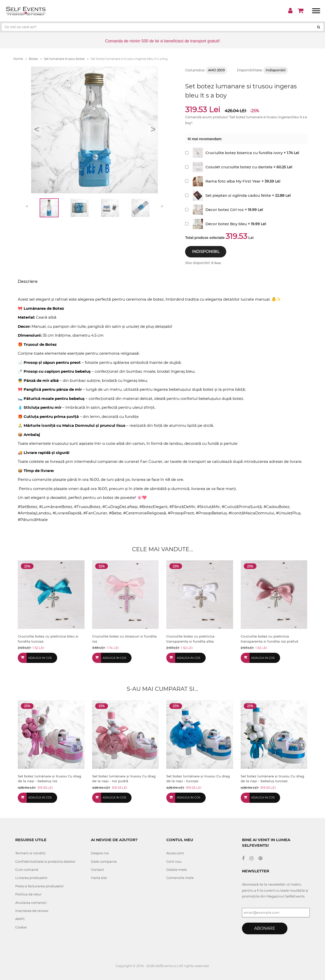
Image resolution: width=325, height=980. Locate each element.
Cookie (21, 927)
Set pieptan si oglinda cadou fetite (238, 195)
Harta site (99, 878)
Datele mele (177, 870)
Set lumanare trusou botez (66, 59)
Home (20, 59)
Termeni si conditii (30, 853)
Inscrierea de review (32, 911)
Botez (35, 59)
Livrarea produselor (31, 878)
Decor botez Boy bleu (226, 224)
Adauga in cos (40, 658)
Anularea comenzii (31, 903)
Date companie (104, 861)
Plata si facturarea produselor (39, 886)
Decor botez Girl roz (225, 210)
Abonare (265, 928)
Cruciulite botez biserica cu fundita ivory (244, 153)
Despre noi (100, 853)
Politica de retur (28, 894)
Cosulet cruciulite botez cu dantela (239, 167)
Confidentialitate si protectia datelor (45, 861)
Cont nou (174, 861)
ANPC (20, 919)
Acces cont (175, 853)
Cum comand (27, 870)
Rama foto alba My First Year (233, 181)
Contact (97, 870)
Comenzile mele (180, 878)
